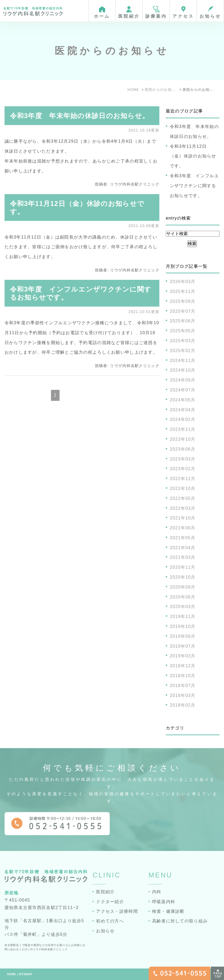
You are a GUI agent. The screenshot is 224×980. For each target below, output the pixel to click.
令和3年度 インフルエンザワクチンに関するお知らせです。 (194, 186)
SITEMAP (25, 974)
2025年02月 (183, 351)
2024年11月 (183, 361)
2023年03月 (183, 459)
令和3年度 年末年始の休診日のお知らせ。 (80, 116)
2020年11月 (183, 567)
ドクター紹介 (110, 902)
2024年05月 (183, 400)
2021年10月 (183, 518)
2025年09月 (183, 301)
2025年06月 (183, 321)
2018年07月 (183, 686)
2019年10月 (183, 626)
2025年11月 (183, 291)
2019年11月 (183, 617)
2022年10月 (183, 489)
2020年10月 (183, 577)
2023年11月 (183, 429)
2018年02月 (183, 705)
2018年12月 (183, 666)
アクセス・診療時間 (117, 911)
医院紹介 (105, 892)
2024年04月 (183, 410)
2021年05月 (183, 538)
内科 (157, 892)
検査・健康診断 (168, 911)
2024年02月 (183, 419)
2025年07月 (183, 311)
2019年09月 (183, 636)
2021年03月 (183, 557)
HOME (11, 974)
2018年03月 (183, 696)
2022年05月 (183, 498)
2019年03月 (183, 656)
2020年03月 (183, 607)
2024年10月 (183, 370)
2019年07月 (183, 646)
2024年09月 (183, 380)
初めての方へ (110, 921)
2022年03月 (183, 508)
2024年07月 (183, 390)
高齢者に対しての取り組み (180, 921)
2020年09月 (183, 587)
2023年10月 (183, 439)
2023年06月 (183, 449)
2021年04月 (183, 548)
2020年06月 (183, 597)
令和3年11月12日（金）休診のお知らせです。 (193, 156)
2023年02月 (183, 469)
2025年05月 (183, 331)
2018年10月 (183, 676)
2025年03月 (183, 341)
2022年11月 (183, 479)
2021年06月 (183, 528)
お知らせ (105, 931)
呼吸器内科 (164, 902)
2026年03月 (183, 282)
